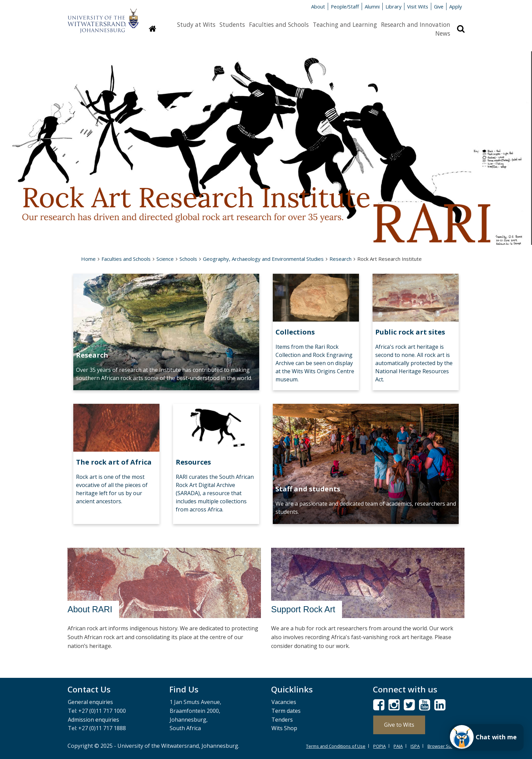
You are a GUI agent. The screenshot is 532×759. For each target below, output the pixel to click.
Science (165, 259)
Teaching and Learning (345, 24)
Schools (188, 259)
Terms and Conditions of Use (336, 746)
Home (88, 259)
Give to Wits (399, 725)
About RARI (90, 609)
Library (393, 6)
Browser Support (445, 746)
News (443, 33)
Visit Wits (418, 6)
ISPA (415, 746)
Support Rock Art (303, 609)
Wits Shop (284, 728)
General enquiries (90, 702)
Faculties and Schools (279, 24)
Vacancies (284, 702)
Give (439, 6)
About (318, 6)
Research (340, 259)
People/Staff (345, 6)
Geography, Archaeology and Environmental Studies (263, 259)
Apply (455, 6)
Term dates (286, 711)
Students (232, 24)
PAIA (398, 746)
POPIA (379, 746)
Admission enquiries (93, 720)
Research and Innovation (416, 24)
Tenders (282, 720)
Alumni (372, 6)
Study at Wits (196, 24)
